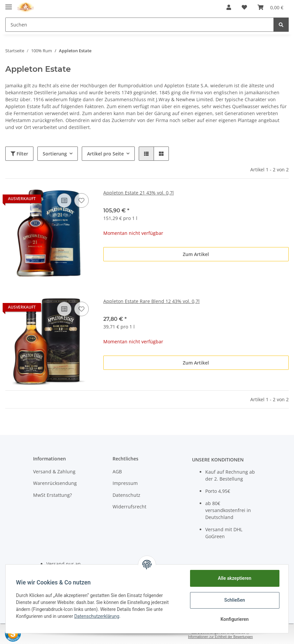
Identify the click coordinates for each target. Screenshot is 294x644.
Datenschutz (126, 495)
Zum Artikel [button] (196, 254)
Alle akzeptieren (234, 578)
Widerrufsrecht (129, 507)
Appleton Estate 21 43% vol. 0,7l (139, 193)
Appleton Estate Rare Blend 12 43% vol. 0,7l (151, 301)
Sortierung (55, 154)
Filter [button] (19, 154)
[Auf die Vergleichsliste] (64, 200)
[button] (229, 7)
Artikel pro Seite (105, 154)
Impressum (125, 483)
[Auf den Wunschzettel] (81, 200)
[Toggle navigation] (9, 4)
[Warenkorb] (270, 7)
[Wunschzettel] (244, 7)
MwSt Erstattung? (52, 495)
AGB (117, 472)
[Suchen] (140, 25)
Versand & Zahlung (54, 472)
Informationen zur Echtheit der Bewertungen (220, 637)
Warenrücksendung (55, 483)
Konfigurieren (234, 619)
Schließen (235, 600)
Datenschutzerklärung (97, 616)
